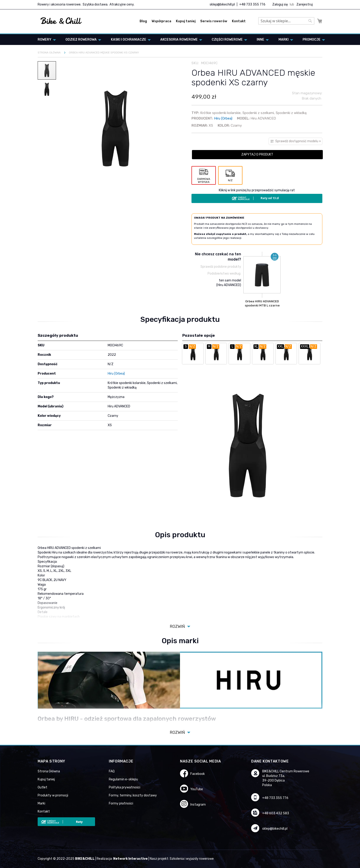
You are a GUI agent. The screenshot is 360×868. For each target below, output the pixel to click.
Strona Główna (49, 771)
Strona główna (49, 53)
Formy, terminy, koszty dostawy (133, 795)
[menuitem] (45, 40)
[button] (47, 89)
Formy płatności (121, 803)
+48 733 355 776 (252, 4)
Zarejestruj (305, 4)
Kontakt (239, 21)
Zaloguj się (280, 4)
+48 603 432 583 (276, 813)
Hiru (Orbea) (223, 118)
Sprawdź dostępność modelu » (298, 141)
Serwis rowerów (214, 21)
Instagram (198, 805)
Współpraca (161, 21)
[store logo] (61, 21)
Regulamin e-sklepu (123, 779)
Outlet (42, 787)
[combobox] (286, 21)
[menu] (180, 40)
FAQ (112, 771)
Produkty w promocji (53, 795)
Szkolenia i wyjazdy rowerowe (192, 859)
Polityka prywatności (125, 787)
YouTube (197, 789)
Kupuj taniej (186, 21)
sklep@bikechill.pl (222, 4)
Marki (41, 803)
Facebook (198, 774)
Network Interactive (130, 859)
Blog (143, 21)
